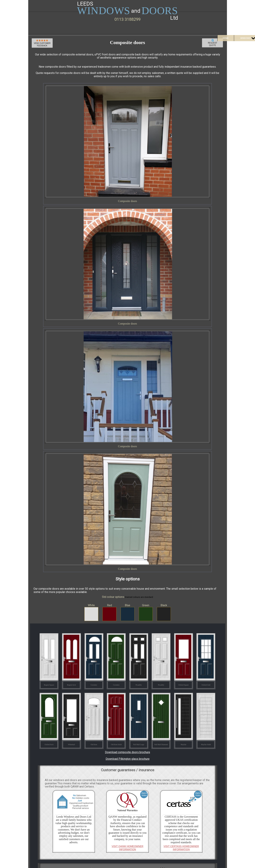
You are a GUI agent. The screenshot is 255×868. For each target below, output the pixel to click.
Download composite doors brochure (127, 399)
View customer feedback (42, 43)
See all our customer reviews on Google (128, 751)
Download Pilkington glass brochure (128, 406)
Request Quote (213, 43)
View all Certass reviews (128, 615)
